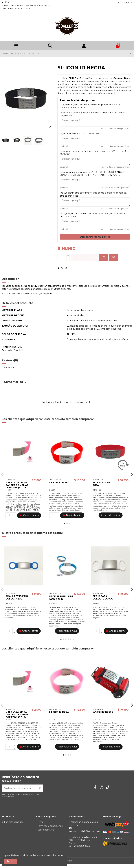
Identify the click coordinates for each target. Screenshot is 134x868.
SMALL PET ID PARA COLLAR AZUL (17, 597)
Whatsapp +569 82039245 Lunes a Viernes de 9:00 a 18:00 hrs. (26, 5)
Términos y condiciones (50, 826)
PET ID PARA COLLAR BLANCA (103, 597)
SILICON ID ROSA (59, 712)
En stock (7, 350)
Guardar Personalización (95, 237)
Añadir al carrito (29, 515)
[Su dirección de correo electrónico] (19, 788)
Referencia (8, 347)
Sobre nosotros (46, 830)
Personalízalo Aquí (111, 515)
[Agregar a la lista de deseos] (104, 257)
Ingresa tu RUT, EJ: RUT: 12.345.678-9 (80, 133)
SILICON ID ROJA (59, 482)
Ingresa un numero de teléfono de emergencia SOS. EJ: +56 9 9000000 (93, 153)
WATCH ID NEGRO (103, 712)
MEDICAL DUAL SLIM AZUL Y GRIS (61, 598)
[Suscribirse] (40, 788)
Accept (11, 861)
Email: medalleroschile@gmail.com (16, 8)
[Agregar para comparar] (114, 257)
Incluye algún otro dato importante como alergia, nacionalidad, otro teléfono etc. (93, 194)
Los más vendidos (14, 822)
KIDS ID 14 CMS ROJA (101, 484)
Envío (41, 822)
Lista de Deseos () (123, 2)
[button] (65, 523)
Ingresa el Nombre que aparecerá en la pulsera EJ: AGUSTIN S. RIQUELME (93, 114)
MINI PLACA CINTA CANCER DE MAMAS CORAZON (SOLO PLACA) (17, 486)
